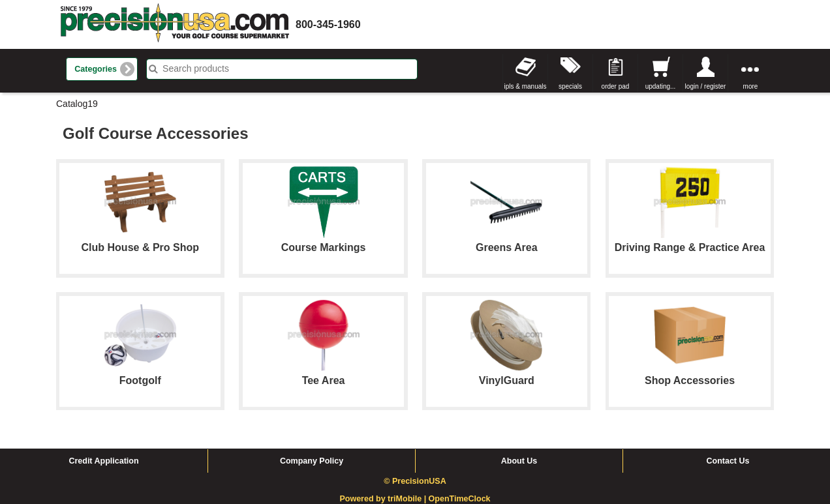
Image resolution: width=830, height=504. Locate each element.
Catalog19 (77, 104)
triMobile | (408, 499)
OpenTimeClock (460, 499)
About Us (519, 461)
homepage (175, 24)
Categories (96, 69)
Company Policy (312, 461)
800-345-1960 (328, 24)
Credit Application (103, 461)
